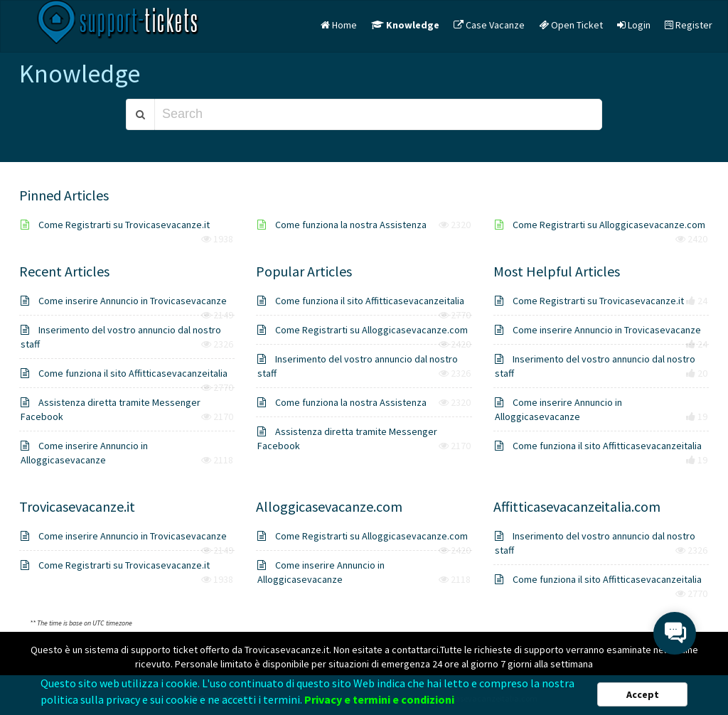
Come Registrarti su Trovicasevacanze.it (115, 225)
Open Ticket (571, 25)
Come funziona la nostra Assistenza (342, 225)
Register (689, 25)
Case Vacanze (489, 25)
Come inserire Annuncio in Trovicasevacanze (124, 301)
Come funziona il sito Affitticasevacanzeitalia (124, 373)
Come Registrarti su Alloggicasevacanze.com (600, 225)
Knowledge (405, 25)
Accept (643, 696)
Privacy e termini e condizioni (379, 701)
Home (339, 25)
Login (634, 25)
